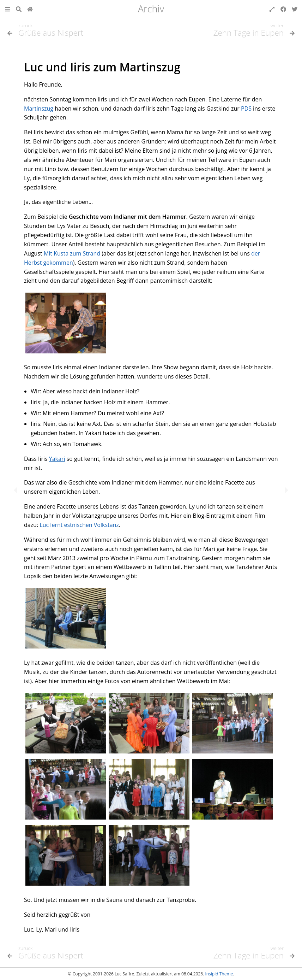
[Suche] (19, 8)
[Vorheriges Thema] (77, 33)
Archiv (151, 9)
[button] (7, 8)
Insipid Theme (219, 974)
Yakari (57, 459)
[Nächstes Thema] (285, 490)
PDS (246, 108)
